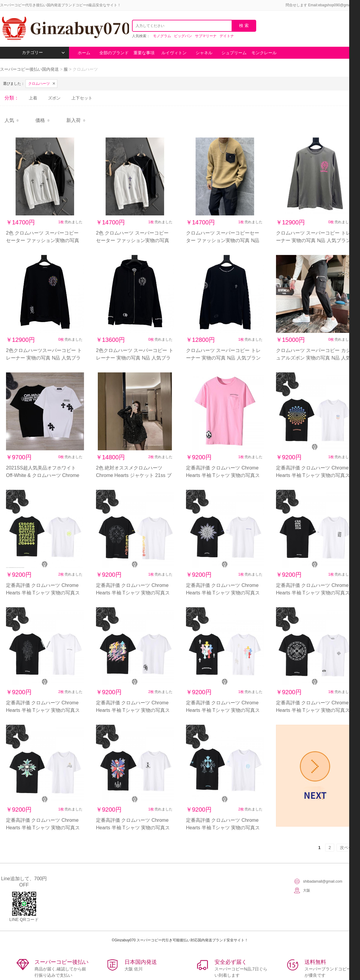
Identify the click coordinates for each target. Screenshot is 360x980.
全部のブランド (114, 53)
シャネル (204, 53)
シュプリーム (234, 53)
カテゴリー (43, 53)
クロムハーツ (39, 84)
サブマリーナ (206, 36)
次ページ (348, 848)
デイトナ (227, 36)
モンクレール (264, 53)
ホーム (84, 53)
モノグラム (162, 36)
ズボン (54, 98)
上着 (33, 98)
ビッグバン (183, 36)
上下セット (82, 98)
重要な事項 (144, 53)
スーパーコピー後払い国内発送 (30, 69)
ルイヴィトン (174, 53)
